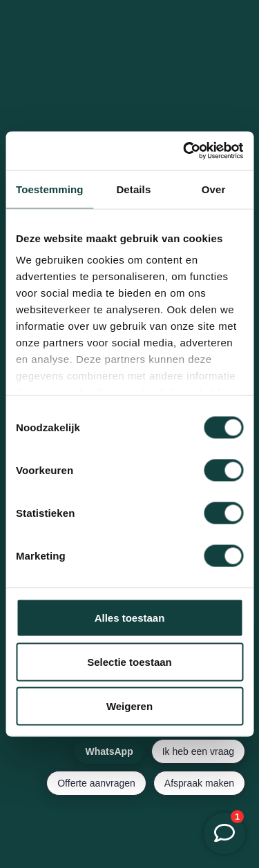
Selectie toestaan (129, 661)
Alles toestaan (130, 617)
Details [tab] (133, 189)
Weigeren (129, 706)
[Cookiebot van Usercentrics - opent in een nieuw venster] (184, 151)
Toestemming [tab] (50, 189)
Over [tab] (214, 189)
